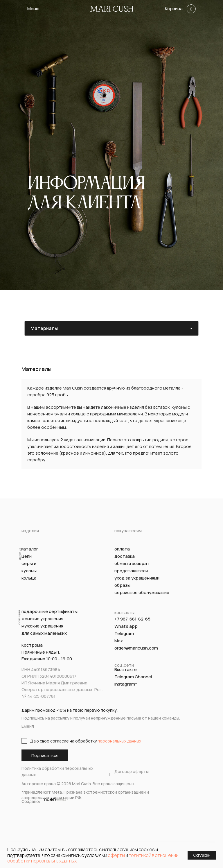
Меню (33, 9)
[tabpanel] (111, 426)
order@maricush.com (136, 648)
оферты (116, 855)
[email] (111, 726)
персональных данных (119, 741)
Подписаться (45, 755)
